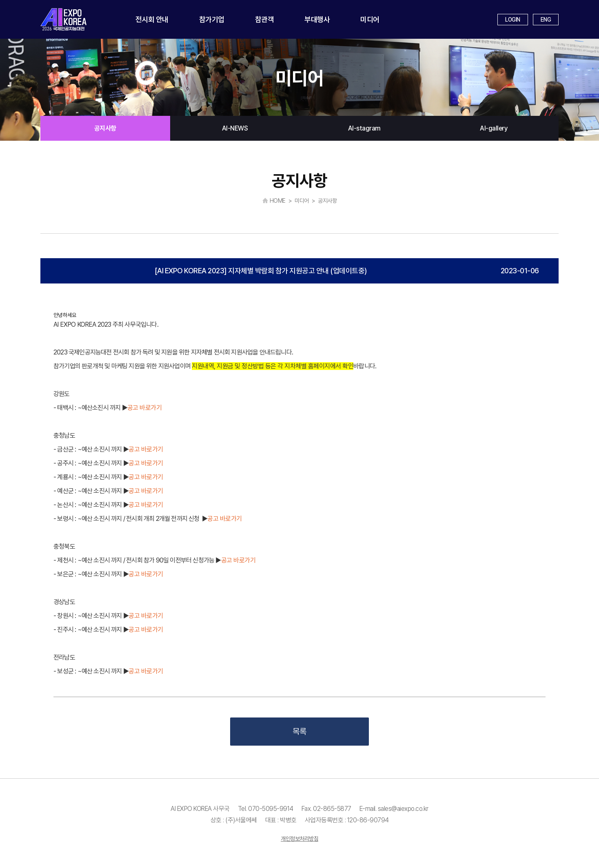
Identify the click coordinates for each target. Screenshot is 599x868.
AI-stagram (364, 128)
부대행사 (317, 19)
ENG (546, 20)
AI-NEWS (235, 128)
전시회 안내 (152, 19)
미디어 (370, 19)
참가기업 (212, 19)
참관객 (265, 19)
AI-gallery (494, 128)
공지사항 (105, 128)
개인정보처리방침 (299, 839)
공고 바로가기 (145, 408)
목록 (299, 731)
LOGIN (513, 20)
